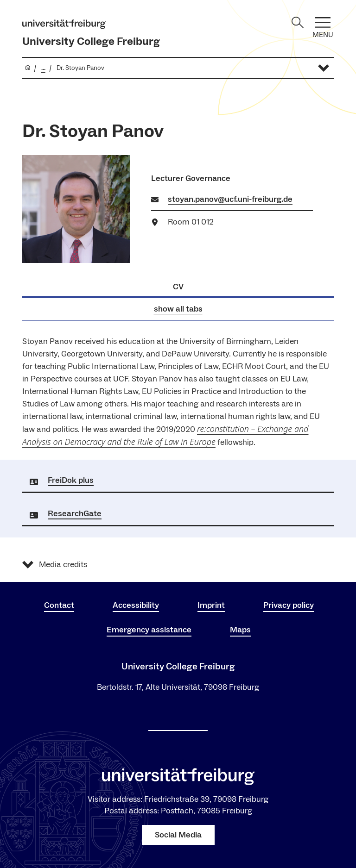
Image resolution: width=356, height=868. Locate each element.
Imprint (211, 605)
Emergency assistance (149, 630)
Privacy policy (289, 605)
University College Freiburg (91, 41)
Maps (240, 630)
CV (178, 287)
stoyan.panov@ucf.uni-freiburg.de (230, 199)
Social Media (178, 835)
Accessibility (136, 605)
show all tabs (178, 309)
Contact (59, 605)
